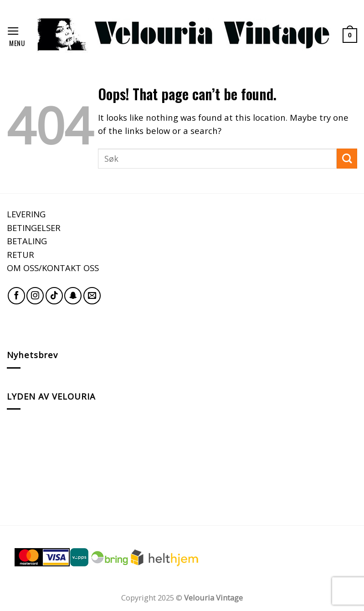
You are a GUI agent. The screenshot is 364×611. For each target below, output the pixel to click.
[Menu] (16, 35)
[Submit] (347, 159)
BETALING (27, 241)
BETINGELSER (34, 228)
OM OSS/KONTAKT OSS (53, 268)
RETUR (21, 254)
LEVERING (26, 214)
